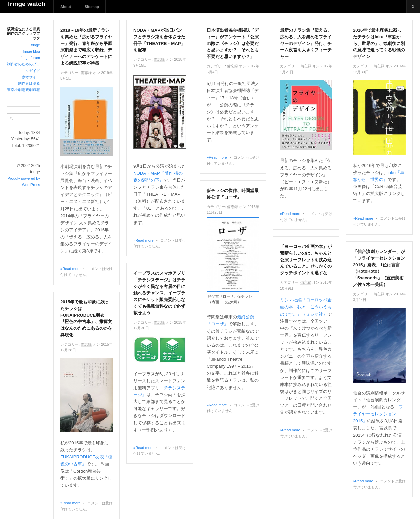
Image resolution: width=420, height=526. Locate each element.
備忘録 (86, 73)
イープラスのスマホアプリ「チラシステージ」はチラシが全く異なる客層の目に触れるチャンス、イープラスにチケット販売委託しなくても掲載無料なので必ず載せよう (159, 293)
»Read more (70, 269)
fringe (35, 45)
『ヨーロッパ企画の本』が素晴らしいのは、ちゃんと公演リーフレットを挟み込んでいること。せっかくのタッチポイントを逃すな (306, 260)
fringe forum (30, 58)
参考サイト (31, 77)
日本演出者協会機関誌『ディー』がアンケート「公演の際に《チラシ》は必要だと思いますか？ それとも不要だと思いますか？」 (233, 43)
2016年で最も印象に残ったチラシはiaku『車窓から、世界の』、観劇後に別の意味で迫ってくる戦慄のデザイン (379, 43)
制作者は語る (29, 83)
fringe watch (26, 4)
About (66, 7)
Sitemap (92, 7)
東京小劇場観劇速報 (23, 90)
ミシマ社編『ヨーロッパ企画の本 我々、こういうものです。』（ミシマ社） (306, 307)
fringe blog (31, 51)
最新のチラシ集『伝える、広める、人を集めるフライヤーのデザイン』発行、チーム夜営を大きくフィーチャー (306, 43)
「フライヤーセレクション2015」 (378, 414)
